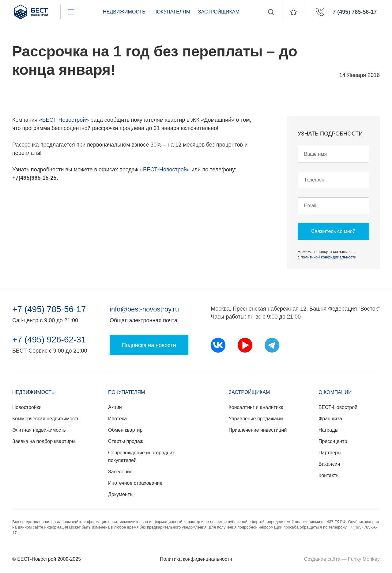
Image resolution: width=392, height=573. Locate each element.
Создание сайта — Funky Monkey (342, 559)
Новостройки (27, 407)
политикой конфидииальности (329, 257)
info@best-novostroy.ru (144, 309)
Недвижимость (124, 12)
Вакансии (329, 464)
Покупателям (172, 12)
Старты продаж (126, 441)
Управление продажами (256, 419)
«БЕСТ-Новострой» (64, 120)
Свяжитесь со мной (333, 231)
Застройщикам (219, 12)
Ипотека (117, 419)
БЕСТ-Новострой (338, 407)
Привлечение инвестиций (258, 430)
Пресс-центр (333, 441)
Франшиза (330, 419)
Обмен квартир (125, 430)
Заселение (120, 472)
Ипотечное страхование (135, 483)
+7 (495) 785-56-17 (49, 309)
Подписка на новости (149, 345)
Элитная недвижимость (39, 430)
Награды (328, 430)
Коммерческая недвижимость (46, 419)
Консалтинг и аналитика (256, 407)
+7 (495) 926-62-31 (49, 340)
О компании (335, 392)
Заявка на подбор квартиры (44, 441)
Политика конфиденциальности (196, 559)
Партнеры (330, 453)
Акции (115, 407)
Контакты (329, 475)
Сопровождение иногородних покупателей (141, 456)
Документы (121, 494)
